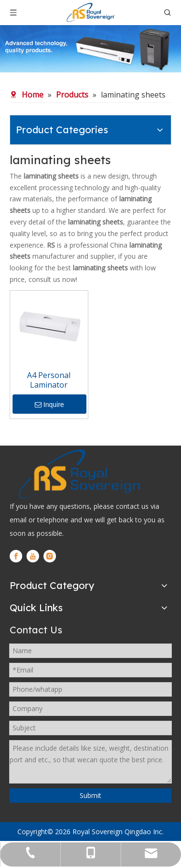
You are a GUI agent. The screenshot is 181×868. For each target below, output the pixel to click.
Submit (90, 795)
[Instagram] (50, 556)
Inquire (49, 405)
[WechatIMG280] (90, 49)
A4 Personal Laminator (49, 380)
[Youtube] (33, 556)
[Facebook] (16, 556)
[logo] (78, 474)
